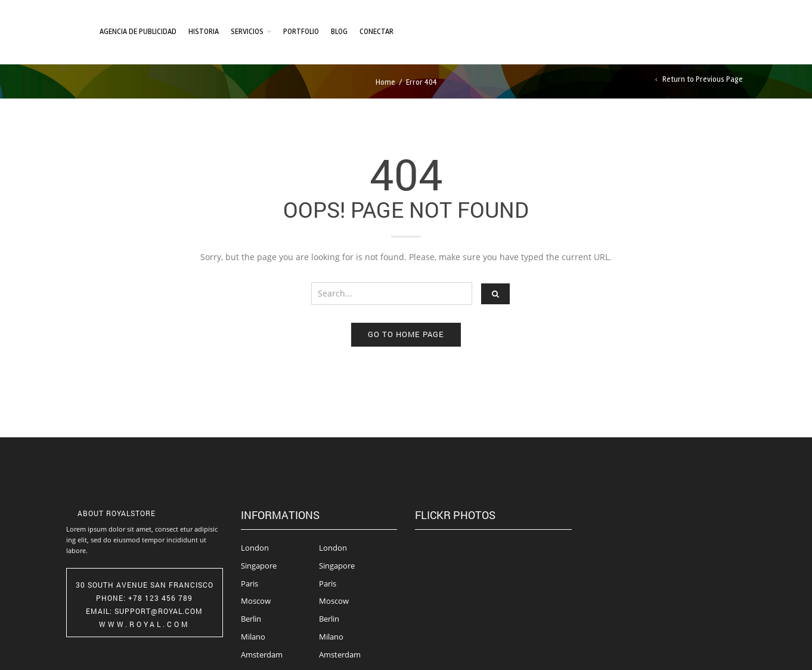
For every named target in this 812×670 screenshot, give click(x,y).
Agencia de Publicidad (138, 32)
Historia (204, 32)
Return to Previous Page (703, 80)
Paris (250, 583)
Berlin (251, 619)
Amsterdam (262, 654)
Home (385, 82)
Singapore (259, 566)
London (255, 548)
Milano (253, 637)
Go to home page (406, 334)
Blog (339, 32)
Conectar (376, 32)
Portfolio (301, 32)
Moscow (256, 601)
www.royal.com (145, 624)
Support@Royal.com (159, 611)
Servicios (247, 32)
